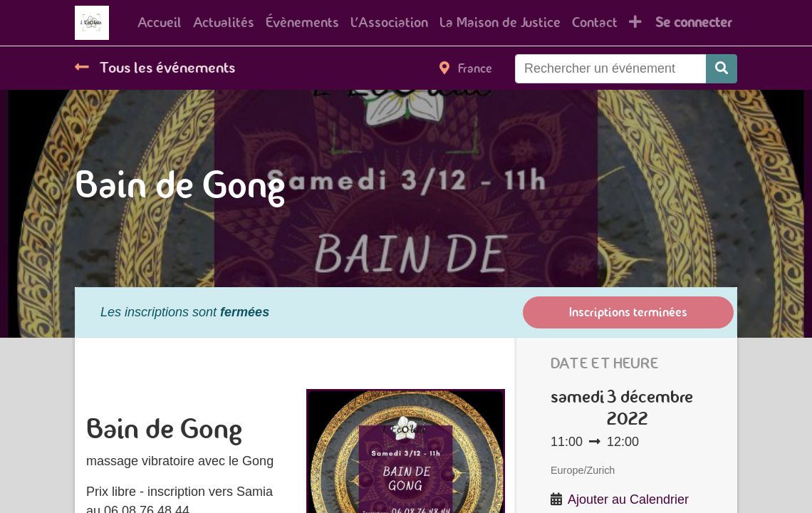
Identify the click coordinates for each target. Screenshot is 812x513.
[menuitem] (160, 23)
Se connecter (693, 22)
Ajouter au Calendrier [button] (628, 499)
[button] (635, 23)
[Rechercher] (722, 69)
